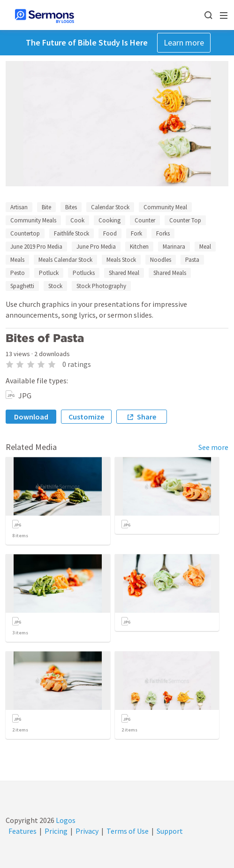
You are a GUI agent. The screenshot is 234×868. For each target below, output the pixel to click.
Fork (136, 233)
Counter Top (185, 220)
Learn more (184, 42)
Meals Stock (121, 260)
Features (23, 831)
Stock (55, 286)
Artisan (19, 207)
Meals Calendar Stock (65, 260)
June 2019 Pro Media (36, 247)
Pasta (192, 260)
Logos (65, 820)
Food (110, 233)
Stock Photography (101, 286)
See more (213, 447)
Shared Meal (124, 273)
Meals (17, 260)
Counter (145, 220)
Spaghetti (22, 286)
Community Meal (165, 207)
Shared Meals (170, 273)
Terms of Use (128, 831)
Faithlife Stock (72, 233)
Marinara (174, 247)
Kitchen (139, 247)
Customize (86, 417)
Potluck (49, 273)
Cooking (109, 220)
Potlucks (84, 273)
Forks (163, 233)
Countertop (25, 233)
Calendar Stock (110, 207)
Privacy (87, 831)
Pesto (18, 273)
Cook (77, 220)
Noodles (161, 260)
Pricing (56, 831)
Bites (71, 207)
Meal (205, 247)
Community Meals (33, 220)
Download (31, 417)
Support (170, 831)
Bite (46, 207)
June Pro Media (96, 247)
